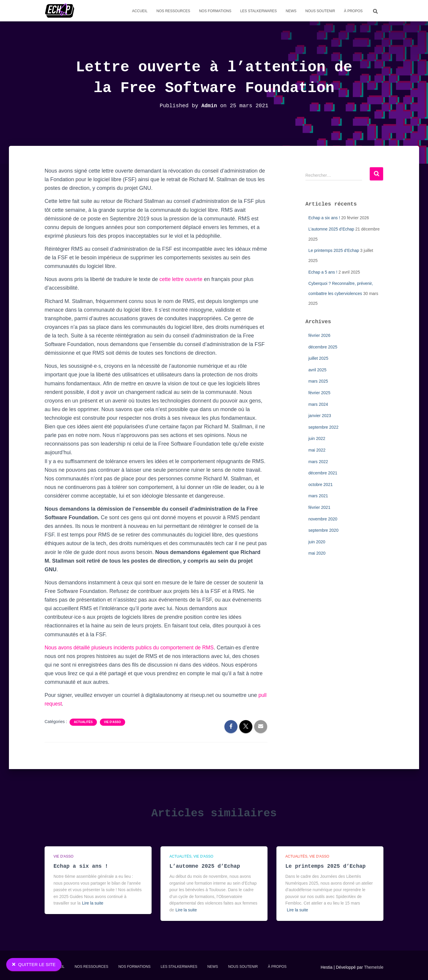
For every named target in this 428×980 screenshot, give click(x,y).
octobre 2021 (321, 485)
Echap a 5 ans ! (323, 272)
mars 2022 (318, 462)
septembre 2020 (324, 530)
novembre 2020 (323, 519)
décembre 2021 (323, 473)
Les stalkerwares (258, 11)
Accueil (140, 11)
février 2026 (320, 335)
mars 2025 (318, 381)
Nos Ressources (173, 11)
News (291, 11)
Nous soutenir (320, 11)
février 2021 (320, 507)
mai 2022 (317, 450)
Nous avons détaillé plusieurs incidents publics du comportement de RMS (132, 648)
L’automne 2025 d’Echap (331, 229)
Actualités (83, 722)
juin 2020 (317, 542)
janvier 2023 (320, 416)
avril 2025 (318, 370)
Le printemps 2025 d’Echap (334, 250)
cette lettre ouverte (181, 279)
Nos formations (215, 11)
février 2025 (320, 393)
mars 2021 (318, 496)
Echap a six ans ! (324, 218)
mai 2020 (317, 553)
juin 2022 (317, 438)
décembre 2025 (323, 347)
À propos (353, 11)
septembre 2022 (324, 427)
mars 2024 (318, 404)
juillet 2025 (318, 358)
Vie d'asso (112, 722)
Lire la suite (93, 903)
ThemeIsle (374, 967)
